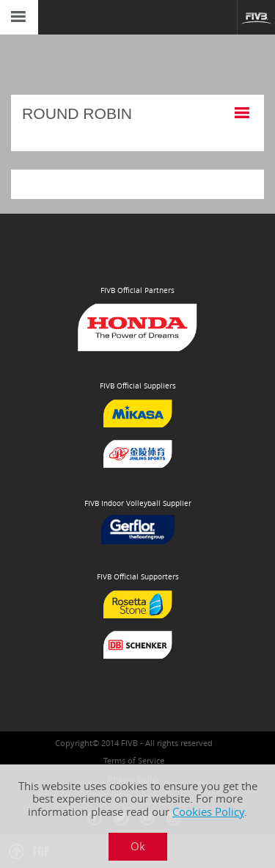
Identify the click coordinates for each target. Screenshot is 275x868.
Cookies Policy (208, 812)
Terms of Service (134, 760)
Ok (138, 846)
